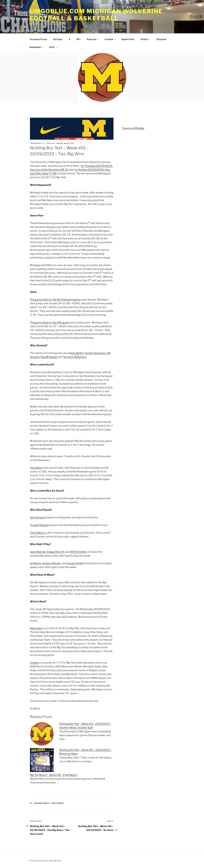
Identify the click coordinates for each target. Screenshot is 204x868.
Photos (146, 39)
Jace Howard (38, 517)
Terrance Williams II (75, 357)
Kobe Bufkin (77, 353)
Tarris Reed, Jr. (38, 533)
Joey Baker (36, 468)
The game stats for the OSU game (50, 323)
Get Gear (58, 39)
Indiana (34, 663)
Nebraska (36, 628)
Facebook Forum (38, 39)
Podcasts (93, 39)
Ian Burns (35, 563)
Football (111, 39)
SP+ (78, 39)
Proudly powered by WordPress (45, 861)
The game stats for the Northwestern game (55, 300)
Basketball (37, 47)
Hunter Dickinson (95, 353)
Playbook (161, 39)
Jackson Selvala (51, 563)
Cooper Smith (75, 563)
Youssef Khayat (39, 525)
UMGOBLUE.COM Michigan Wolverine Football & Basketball (96, 15)
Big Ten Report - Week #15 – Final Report (54, 775)
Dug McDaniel (49, 357)
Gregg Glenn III (56, 552)
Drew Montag (65, 143)
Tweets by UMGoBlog (133, 128)
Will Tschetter (78, 552)
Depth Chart (128, 39)
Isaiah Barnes (38, 552)
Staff (53, 47)
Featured (58, 803)
